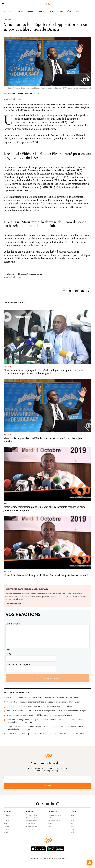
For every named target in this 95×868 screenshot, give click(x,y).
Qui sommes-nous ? (55, 815)
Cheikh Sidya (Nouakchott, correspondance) (25, 94)
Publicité (51, 826)
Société (41, 11)
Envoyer (47, 786)
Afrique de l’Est (31, 824)
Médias (69, 11)
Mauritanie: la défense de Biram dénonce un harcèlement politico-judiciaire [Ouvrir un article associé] (45, 224)
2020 (72, 821)
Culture (60, 11)
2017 (72, 829)
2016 (72, 832)
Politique (20, 11)
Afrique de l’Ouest (32, 818)
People (51, 11)
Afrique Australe (32, 826)
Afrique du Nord (32, 815)
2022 (72, 815)
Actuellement (8, 11)
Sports (78, 11)
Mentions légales (54, 821)
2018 (72, 826)
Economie (31, 11)
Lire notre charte (13, 604)
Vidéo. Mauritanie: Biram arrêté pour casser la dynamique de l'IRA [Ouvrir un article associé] (47, 156)
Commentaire (13, 624)
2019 (72, 824)
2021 (72, 818)
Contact (51, 824)
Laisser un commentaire (47, 678)
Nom (8, 654)
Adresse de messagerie (18, 664)
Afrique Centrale (32, 821)
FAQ (50, 818)
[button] (90, 863)
